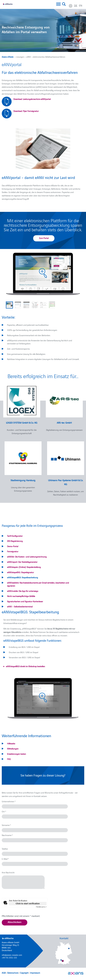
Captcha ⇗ (41, 907)
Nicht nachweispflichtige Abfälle (21, 596)
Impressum (35, 973)
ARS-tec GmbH (64, 423)
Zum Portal (44, 238)
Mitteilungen (13, 749)
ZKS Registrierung (15, 541)
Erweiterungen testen (17, 754)
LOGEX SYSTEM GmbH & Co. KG (22, 423)
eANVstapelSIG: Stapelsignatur (20, 572)
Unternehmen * (9, 801)
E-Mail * (5, 859)
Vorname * (6, 825)
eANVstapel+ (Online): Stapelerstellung (24, 567)
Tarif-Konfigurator (15, 536)
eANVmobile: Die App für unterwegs (23, 591)
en (81, 5)
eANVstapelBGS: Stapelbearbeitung (23, 577)
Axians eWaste (8, 57)
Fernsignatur (13, 551)
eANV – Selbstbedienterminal (20, 606)
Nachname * (7, 835)
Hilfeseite (11, 743)
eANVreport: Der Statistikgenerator (22, 562)
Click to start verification (28, 904)
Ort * (4, 811)
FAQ (9, 759)
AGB (4, 973)
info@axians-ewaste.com (12, 955)
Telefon (5, 849)
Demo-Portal (13, 546)
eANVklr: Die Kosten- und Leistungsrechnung (27, 557)
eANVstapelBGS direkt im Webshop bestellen (25, 666)
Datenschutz (13, 973)
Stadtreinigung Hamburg (23, 480)
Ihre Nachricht (8, 872)
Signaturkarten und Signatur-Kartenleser (25, 601)
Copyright (24, 973)
